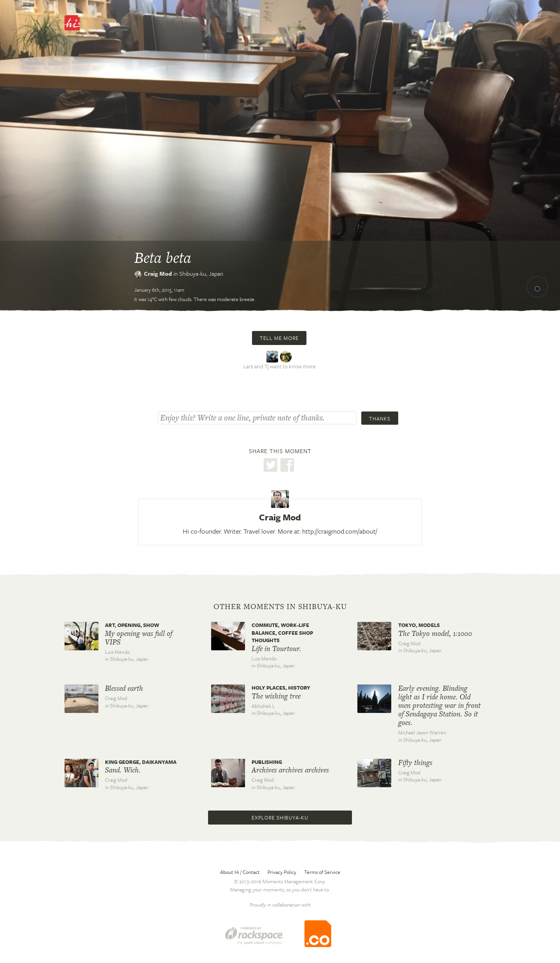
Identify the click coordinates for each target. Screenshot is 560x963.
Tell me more (279, 338)
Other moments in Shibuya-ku (280, 607)
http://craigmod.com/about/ (340, 531)
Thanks (380, 418)
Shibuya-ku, (201, 273)
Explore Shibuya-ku (280, 818)
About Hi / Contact (240, 872)
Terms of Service (322, 872)
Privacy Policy (282, 872)
